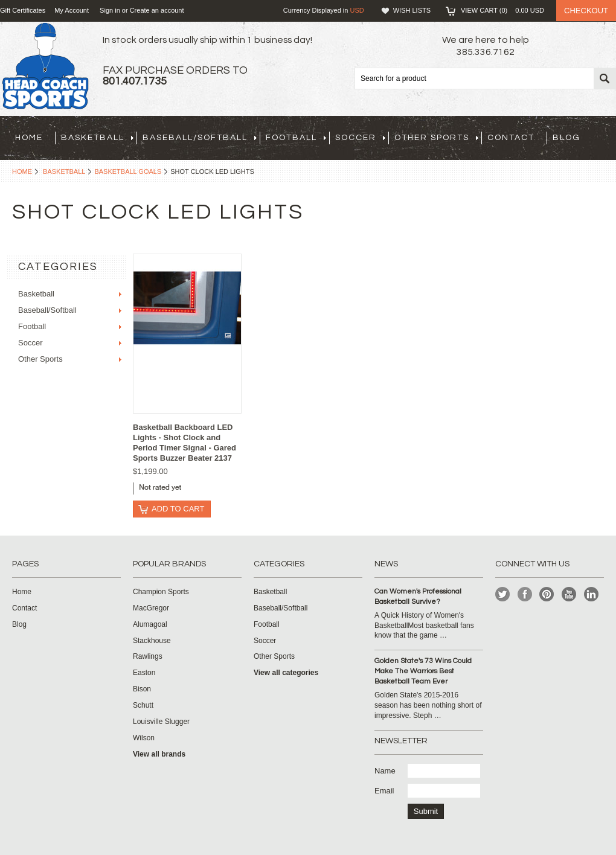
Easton (144, 673)
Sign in (110, 10)
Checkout (586, 11)
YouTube (569, 594)
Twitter (503, 594)
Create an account (157, 10)
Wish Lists (412, 10)
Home (22, 171)
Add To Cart (178, 509)
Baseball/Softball (200, 138)
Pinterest (547, 594)
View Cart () (502, 10)
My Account (72, 10)
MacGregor (151, 608)
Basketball (97, 138)
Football (296, 138)
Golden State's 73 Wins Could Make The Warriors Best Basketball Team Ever (423, 671)
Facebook (525, 594)
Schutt (143, 705)
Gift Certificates (23, 10)
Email (384, 791)
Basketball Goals (128, 171)
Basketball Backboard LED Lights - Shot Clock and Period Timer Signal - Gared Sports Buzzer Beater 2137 (184, 443)
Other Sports (436, 138)
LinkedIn (592, 594)
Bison (142, 689)
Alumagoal (150, 624)
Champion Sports (161, 592)
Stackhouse (152, 641)
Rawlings (148, 656)
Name (385, 771)
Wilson (144, 738)
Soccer (360, 138)
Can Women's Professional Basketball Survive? (418, 597)
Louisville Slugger (161, 722)
